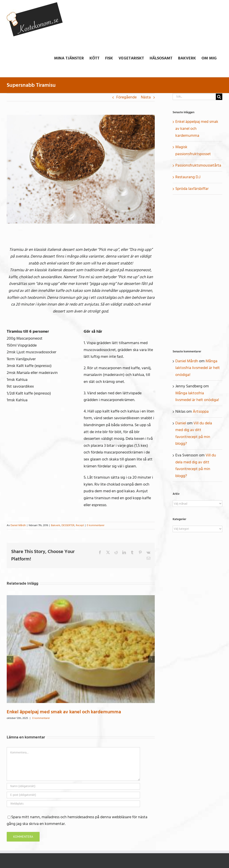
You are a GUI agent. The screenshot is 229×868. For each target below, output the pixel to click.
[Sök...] (194, 97)
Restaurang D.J (188, 177)
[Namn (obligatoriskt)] (73, 786)
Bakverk (56, 525)
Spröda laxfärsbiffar (192, 189)
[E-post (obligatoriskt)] (73, 795)
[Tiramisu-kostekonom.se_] (81, 169)
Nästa (146, 97)
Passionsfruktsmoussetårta (198, 165)
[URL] (73, 804)
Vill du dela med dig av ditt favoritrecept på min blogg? (194, 433)
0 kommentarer (96, 525)
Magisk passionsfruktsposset (193, 150)
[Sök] (219, 97)
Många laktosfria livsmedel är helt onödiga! (198, 368)
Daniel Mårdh (18, 525)
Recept (80, 525)
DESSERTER (68, 525)
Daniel (181, 423)
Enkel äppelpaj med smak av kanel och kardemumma (64, 712)
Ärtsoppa (201, 411)
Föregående (126, 97)
